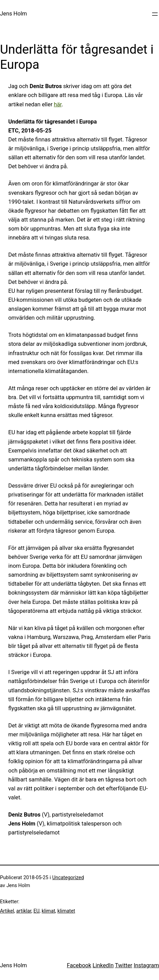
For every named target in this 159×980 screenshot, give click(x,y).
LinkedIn (103, 965)
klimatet (66, 911)
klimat (48, 911)
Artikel (7, 911)
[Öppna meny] (155, 14)
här (57, 104)
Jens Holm (13, 14)
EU (36, 911)
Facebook (79, 965)
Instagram (146, 965)
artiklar (24, 911)
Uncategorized (68, 877)
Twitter (124, 965)
